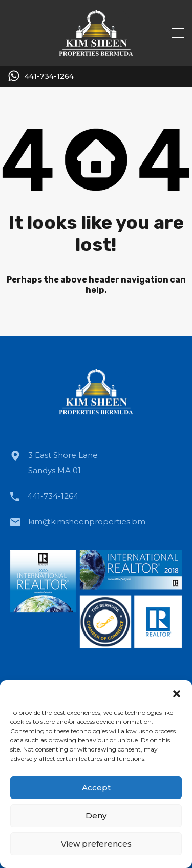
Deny (96, 816)
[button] (177, 693)
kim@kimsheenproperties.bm (87, 521)
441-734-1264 (49, 76)
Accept (96, 788)
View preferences (96, 844)
